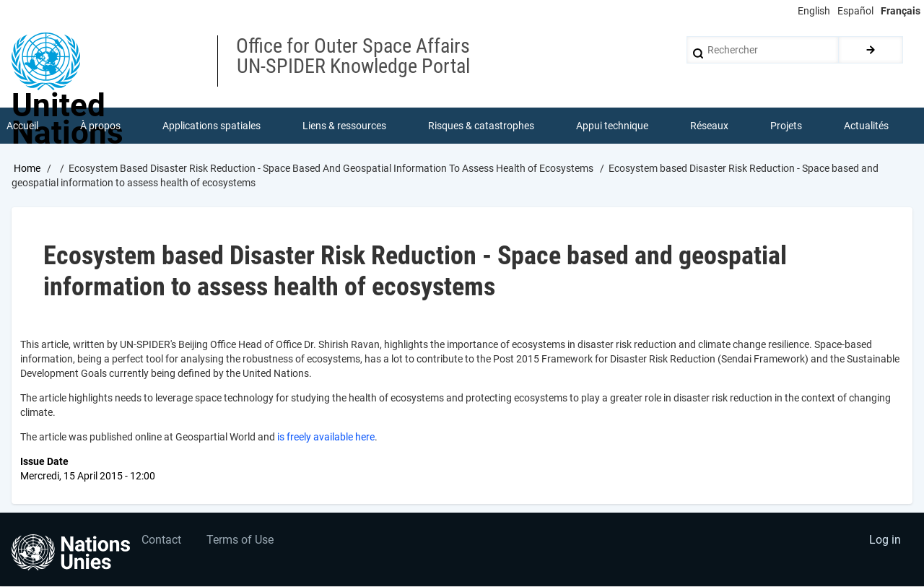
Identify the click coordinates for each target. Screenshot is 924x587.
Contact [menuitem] (161, 540)
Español (855, 11)
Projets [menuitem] (786, 126)
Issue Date (44, 462)
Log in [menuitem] (885, 540)
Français (901, 11)
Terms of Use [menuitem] (240, 540)
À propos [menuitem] (100, 126)
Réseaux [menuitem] (709, 126)
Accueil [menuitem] (22, 126)
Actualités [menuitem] (866, 126)
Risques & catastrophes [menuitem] (481, 126)
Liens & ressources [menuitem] (344, 126)
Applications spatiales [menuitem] (212, 126)
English (814, 11)
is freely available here (326, 438)
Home (27, 168)
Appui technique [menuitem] (612, 126)
